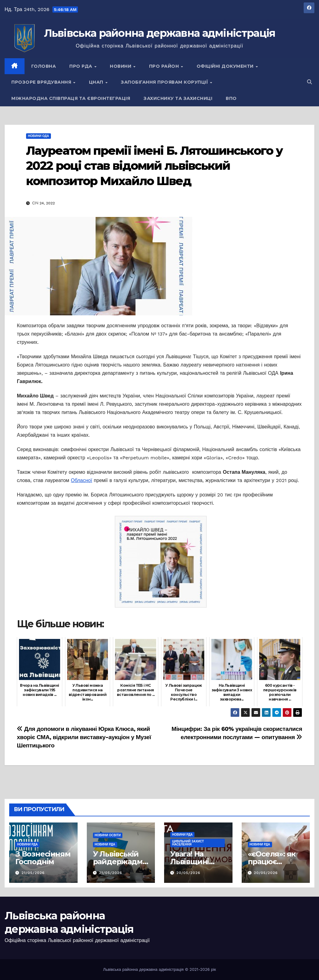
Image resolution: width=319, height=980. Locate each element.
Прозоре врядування (42, 82)
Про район (165, 66)
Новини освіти (108, 835)
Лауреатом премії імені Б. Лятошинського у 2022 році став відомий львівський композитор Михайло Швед (154, 166)
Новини (121, 66)
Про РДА (81, 66)
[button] (309, 82)
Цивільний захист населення (188, 843)
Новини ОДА (38, 136)
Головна (44, 66)
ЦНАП (97, 82)
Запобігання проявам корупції (165, 82)
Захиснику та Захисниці (178, 98)
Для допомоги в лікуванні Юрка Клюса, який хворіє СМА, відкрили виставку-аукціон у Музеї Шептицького (84, 737)
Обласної (81, 480)
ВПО (231, 98)
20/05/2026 (188, 873)
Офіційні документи (226, 66)
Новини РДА (27, 844)
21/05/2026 (33, 873)
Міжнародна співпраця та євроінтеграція (71, 98)
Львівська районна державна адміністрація (160, 33)
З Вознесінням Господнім (43, 858)
